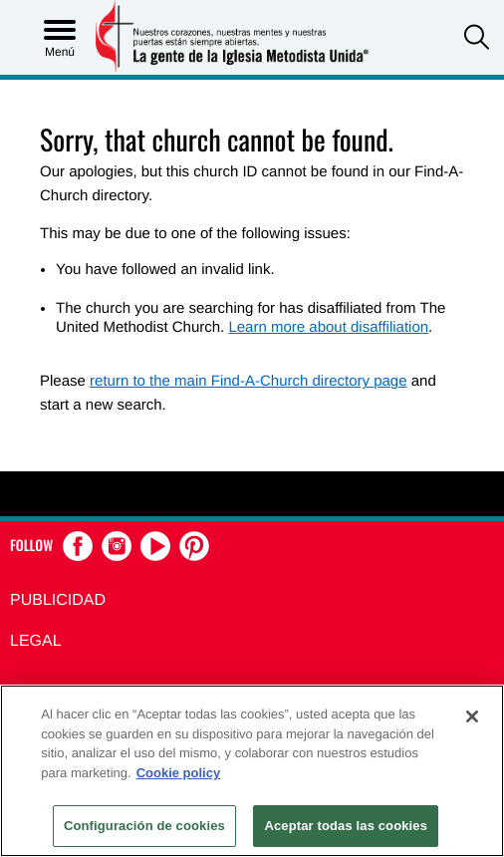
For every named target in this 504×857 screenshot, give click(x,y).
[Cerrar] (472, 716)
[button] (477, 39)
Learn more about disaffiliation (328, 327)
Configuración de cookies (144, 826)
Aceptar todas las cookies (346, 826)
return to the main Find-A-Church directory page (248, 381)
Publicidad (58, 600)
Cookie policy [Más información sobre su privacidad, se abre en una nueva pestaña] (179, 773)
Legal (36, 641)
